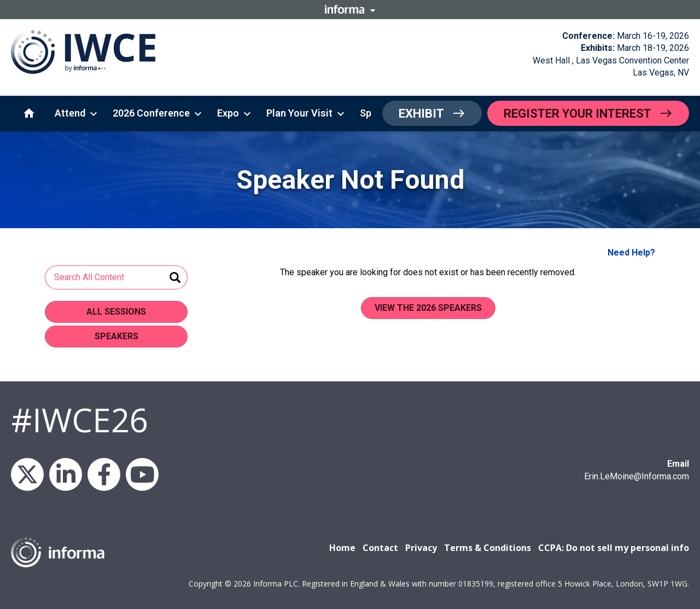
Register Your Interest (577, 114)
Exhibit (421, 114)
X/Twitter (27, 474)
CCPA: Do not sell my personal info (614, 548)
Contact (380, 548)
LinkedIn (66, 474)
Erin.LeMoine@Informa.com (637, 476)
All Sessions (116, 312)
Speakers (116, 336)
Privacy (421, 548)
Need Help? (631, 253)
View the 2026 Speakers (428, 308)
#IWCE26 (80, 420)
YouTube (142, 474)
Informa (350, 9)
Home (342, 548)
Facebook (104, 474)
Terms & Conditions (488, 548)
